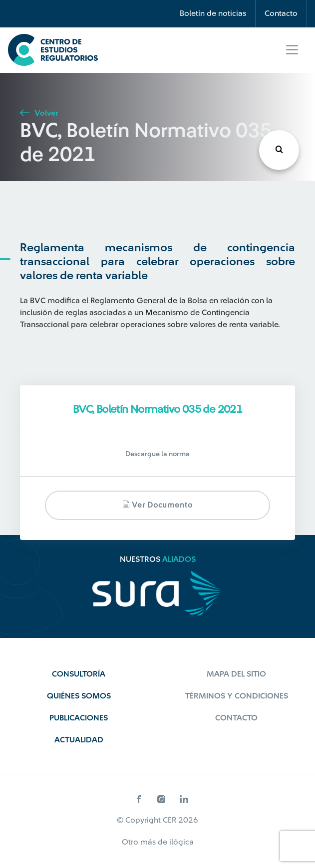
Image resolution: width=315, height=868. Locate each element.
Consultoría (79, 674)
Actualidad (79, 740)
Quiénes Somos (79, 696)
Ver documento (157, 505)
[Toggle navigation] (292, 50)
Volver (39, 113)
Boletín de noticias (213, 13)
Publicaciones (79, 718)
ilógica (181, 842)
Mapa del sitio (236, 674)
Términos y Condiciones (237, 696)
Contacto (281, 13)
